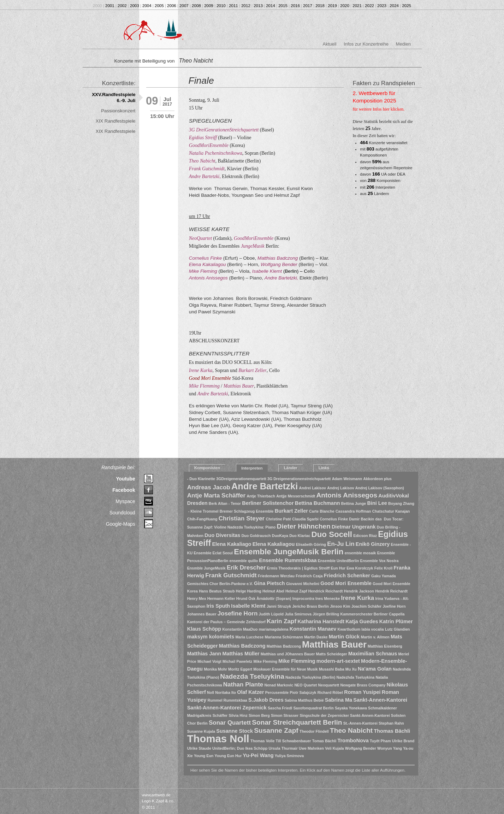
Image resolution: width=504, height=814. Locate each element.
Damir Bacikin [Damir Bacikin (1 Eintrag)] (361, 519)
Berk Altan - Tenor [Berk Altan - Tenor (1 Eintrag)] (225, 503)
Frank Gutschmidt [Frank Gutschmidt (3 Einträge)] (231, 575)
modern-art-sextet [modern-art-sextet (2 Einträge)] (338, 661)
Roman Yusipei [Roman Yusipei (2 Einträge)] (362, 692)
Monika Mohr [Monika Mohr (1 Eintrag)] (215, 669)
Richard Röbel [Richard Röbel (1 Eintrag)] (330, 692)
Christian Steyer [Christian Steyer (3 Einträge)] (242, 518)
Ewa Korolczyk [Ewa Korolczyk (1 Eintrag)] (360, 568)
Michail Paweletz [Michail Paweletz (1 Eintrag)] (237, 661)
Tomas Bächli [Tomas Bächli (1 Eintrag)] (324, 741)
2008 (196, 6)
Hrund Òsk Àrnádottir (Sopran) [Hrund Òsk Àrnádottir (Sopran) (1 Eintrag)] (264, 598)
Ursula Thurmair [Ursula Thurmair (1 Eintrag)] (283, 748)
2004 (147, 6)
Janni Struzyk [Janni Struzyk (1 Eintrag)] (279, 606)
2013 (258, 6)
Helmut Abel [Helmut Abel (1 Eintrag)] (273, 591)
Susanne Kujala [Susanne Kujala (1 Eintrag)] (201, 731)
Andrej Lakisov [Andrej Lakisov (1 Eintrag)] (340, 488)
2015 (283, 6)
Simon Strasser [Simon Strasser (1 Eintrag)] (285, 715)
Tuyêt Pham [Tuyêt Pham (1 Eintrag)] (380, 741)
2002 (122, 6)
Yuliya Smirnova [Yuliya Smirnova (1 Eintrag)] (289, 756)
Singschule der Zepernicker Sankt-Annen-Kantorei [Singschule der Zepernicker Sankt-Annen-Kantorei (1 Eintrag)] (345, 715)
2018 (320, 6)
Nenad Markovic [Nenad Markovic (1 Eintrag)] (279, 685)
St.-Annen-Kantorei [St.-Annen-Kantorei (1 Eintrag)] (360, 723)
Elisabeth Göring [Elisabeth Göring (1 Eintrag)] (311, 544)
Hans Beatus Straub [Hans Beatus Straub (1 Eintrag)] (217, 591)
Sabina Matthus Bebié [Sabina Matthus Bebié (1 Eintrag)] (304, 700)
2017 (308, 6)
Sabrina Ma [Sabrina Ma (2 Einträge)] (339, 700)
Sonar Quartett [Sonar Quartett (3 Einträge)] (230, 723)
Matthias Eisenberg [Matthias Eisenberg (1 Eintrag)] (385, 646)
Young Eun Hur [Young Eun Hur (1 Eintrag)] (228, 756)
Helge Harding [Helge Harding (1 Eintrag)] (249, 591)
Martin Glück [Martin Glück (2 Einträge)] (344, 637)
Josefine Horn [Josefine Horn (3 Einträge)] (238, 614)
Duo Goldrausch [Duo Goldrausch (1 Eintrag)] (256, 536)
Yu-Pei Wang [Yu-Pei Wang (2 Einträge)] (258, 755)
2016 (295, 6)
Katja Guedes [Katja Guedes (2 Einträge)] (362, 621)
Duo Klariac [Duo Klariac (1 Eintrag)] (300, 536)
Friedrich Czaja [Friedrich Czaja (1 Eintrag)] (309, 576)
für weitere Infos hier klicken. (379, 109)
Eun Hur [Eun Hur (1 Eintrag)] (338, 568)
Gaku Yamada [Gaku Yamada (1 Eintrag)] (384, 576)
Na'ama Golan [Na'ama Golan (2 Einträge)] (375, 669)
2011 (233, 6)
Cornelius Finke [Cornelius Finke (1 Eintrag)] (334, 519)
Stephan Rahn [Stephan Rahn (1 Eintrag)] (391, 723)
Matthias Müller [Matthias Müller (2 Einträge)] (241, 654)
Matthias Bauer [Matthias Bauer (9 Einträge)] (334, 644)
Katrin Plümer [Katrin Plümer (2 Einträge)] (396, 621)
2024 (394, 6)
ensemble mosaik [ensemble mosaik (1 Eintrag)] (360, 553)
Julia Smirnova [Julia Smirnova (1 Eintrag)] (298, 614)
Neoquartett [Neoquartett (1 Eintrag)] (329, 685)
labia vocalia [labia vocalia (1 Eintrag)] (372, 629)
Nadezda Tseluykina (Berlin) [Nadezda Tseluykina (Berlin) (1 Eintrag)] (310, 677)
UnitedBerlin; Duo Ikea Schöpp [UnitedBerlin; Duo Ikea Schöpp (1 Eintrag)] (240, 748)
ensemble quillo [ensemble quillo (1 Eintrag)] (244, 561)
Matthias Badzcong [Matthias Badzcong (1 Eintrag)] (284, 646)
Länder (290, 468)
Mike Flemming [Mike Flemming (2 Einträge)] (297, 661)
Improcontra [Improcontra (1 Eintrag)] (303, 598)
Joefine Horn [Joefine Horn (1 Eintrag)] (394, 606)
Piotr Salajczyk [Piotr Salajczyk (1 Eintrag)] (303, 692)
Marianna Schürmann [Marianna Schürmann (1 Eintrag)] (284, 637)
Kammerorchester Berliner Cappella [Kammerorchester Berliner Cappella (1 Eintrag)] (373, 614)
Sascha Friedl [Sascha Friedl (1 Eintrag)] (280, 708)
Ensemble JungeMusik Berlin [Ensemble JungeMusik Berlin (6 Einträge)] (289, 552)
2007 (184, 6)
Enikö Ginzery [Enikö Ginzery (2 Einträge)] (373, 544)
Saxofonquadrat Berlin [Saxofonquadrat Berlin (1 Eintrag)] (314, 708)
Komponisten (207, 468)
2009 (209, 6)
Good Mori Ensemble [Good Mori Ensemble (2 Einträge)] (346, 583)
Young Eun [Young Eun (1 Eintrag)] (204, 756)
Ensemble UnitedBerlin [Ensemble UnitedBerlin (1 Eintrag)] (339, 561)
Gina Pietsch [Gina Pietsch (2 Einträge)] (269, 583)
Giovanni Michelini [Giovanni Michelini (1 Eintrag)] (303, 584)
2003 (135, 6)
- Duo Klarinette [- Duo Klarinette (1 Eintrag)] (201, 479)
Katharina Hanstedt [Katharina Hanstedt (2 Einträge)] (321, 621)
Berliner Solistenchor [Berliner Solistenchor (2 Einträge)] (268, 503)
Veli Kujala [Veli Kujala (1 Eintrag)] (334, 748)
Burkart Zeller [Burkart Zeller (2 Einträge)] (291, 511)
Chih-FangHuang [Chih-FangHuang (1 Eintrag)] (202, 519)
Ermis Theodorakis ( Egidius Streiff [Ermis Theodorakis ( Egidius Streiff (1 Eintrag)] (298, 568)
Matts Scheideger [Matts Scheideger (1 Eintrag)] (332, 654)
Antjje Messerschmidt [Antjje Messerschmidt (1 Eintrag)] (296, 496)
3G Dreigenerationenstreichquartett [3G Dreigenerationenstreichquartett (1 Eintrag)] (299, 479)
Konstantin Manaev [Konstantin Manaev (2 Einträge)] (313, 629)
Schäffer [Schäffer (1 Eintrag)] (220, 715)
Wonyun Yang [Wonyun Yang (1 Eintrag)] (390, 748)
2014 (271, 6)
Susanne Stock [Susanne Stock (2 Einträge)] (235, 731)
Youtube (125, 479)
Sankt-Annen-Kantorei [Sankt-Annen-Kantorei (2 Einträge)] (380, 700)
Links (324, 468)
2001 (110, 6)
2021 (357, 6)
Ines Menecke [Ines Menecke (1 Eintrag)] (328, 598)
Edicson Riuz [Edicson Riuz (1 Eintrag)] (365, 536)
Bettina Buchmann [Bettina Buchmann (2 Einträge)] (318, 503)
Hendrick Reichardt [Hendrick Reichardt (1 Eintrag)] (326, 591)
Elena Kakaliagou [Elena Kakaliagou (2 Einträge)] (274, 544)
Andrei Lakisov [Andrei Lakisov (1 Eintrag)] (313, 488)
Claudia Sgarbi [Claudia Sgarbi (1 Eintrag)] (305, 519)
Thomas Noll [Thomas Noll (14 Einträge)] (218, 739)
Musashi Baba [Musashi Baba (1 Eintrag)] (332, 669)
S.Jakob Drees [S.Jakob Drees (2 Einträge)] (266, 700)
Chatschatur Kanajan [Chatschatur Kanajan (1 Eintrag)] (391, 511)
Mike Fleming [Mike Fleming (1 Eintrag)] (265, 661)
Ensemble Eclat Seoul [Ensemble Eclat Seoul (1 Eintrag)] (213, 553)
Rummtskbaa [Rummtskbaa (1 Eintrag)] (235, 700)
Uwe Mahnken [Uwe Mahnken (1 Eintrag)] (311, 748)
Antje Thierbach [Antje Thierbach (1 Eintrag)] (261, 496)
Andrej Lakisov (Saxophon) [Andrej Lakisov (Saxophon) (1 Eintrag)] (380, 488)
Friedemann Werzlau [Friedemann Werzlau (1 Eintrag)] (276, 576)
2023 (382, 6)
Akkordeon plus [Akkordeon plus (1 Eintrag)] (378, 479)
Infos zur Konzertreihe (366, 44)
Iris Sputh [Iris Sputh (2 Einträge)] (218, 606)
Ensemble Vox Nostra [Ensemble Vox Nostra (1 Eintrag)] (380, 561)
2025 (407, 6)
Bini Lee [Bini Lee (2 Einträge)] (377, 503)
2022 (369, 6)
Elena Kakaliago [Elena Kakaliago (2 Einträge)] (232, 544)
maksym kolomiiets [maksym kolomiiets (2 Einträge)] (211, 637)
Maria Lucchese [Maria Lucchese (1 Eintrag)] (249, 637)
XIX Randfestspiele (116, 121)
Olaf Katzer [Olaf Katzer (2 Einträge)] (250, 692)
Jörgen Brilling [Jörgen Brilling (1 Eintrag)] (326, 614)
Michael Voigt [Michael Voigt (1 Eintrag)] (209, 661)
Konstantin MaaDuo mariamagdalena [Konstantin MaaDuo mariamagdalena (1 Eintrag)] (255, 629)
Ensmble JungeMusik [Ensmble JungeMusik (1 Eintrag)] (206, 568)
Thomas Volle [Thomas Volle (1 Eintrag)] (263, 741)
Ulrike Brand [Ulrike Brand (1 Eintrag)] (403, 741)
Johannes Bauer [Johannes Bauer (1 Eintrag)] (202, 614)
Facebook (124, 490)
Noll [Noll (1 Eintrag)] (211, 692)
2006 (172, 6)
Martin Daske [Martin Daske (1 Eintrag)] (316, 637)
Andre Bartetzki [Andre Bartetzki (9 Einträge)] (265, 486)
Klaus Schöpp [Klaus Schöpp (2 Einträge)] (204, 629)
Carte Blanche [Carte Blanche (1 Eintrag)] (322, 511)
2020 (345, 6)
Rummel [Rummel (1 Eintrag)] (215, 700)
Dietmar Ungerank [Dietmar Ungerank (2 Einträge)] (354, 527)
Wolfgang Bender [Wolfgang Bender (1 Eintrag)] (361, 748)
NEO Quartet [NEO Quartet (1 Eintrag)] (306, 685)
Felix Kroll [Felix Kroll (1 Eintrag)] (384, 568)
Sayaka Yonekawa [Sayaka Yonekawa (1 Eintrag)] (351, 708)
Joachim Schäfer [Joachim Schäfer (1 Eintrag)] (366, 606)
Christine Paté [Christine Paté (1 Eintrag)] (278, 519)
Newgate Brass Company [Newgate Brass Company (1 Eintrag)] (363, 685)
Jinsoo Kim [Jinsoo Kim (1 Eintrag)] (340, 606)
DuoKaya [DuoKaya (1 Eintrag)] (280, 536)
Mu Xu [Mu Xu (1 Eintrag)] (351, 669)
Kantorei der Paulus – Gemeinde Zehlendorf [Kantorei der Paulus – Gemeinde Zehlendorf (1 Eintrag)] (226, 622)
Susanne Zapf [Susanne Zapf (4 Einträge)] (276, 730)
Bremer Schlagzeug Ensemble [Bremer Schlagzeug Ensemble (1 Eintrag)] (247, 511)
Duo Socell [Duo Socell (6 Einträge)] (332, 534)
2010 (221, 6)
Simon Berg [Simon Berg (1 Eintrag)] (259, 715)
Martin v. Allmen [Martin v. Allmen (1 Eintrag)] (375, 637)
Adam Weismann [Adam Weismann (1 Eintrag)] (347, 479)
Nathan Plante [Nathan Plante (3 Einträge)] (243, 685)
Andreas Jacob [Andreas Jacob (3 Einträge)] (209, 487)
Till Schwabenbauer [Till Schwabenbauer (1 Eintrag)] (293, 741)
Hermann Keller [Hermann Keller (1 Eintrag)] (221, 598)
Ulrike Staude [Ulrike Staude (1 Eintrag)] (199, 748)
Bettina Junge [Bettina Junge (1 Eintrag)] (354, 503)
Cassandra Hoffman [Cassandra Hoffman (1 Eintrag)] (353, 511)
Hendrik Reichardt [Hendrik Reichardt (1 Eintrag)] (391, 591)
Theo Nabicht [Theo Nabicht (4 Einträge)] (351, 730)
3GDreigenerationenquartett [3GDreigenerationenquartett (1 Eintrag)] (241, 479)
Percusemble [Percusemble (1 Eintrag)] (277, 692)
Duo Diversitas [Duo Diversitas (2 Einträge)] (222, 535)
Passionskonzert (118, 111)
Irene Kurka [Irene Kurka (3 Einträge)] (358, 598)
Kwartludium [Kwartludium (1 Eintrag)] (349, 629)
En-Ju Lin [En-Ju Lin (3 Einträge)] (341, 544)
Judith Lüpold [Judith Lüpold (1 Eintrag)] (271, 614)
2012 (246, 6)
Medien (403, 44)
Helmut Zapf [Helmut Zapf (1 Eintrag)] (296, 591)
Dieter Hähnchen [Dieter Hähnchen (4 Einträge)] (304, 526)
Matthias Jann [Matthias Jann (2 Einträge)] (204, 654)
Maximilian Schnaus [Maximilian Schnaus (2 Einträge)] (373, 654)
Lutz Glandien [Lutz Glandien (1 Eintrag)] (397, 629)
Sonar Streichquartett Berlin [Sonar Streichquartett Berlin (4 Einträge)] (297, 722)
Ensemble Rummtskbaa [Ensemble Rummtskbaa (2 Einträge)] (288, 560)
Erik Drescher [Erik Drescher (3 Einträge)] (246, 568)
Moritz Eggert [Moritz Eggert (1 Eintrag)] (240, 669)
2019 (332, 6)
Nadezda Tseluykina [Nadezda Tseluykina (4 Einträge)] (252, 676)
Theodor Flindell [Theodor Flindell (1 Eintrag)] (314, 731)
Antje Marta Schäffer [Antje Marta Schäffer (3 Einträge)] (216, 496)
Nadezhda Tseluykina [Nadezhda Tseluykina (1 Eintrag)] (356, 677)
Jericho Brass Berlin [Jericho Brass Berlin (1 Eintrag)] (310, 606)
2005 (159, 6)
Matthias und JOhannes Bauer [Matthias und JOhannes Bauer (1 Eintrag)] (288, 654)
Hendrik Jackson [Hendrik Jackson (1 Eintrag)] (359, 591)
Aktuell (330, 44)
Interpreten (252, 468)
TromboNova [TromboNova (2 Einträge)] (353, 741)
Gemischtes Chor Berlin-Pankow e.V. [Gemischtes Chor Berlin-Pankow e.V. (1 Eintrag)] (220, 584)
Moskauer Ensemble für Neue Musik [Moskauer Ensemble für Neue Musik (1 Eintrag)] (285, 669)
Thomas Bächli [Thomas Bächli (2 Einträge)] (392, 731)
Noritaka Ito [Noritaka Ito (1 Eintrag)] (226, 692)
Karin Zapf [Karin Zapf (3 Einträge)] (281, 621)
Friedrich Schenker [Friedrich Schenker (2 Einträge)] (347, 576)
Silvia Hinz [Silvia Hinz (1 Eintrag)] (238, 715)
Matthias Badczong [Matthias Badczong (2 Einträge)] (242, 646)
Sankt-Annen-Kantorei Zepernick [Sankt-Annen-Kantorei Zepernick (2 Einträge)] (227, 708)
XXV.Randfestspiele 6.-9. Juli (114, 98)
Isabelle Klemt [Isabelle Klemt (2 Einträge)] (248, 606)
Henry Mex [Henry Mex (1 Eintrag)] (197, 598)
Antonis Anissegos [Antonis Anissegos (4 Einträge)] (347, 495)
